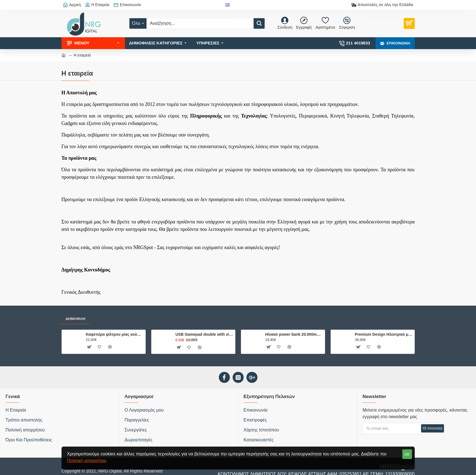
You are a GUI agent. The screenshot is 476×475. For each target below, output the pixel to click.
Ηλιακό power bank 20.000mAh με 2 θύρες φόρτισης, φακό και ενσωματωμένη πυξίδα (294, 334)
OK (407, 454)
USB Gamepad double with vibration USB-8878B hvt (204, 334)
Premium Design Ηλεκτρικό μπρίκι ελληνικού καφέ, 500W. (384, 334)
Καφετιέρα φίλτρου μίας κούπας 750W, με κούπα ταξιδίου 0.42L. (115, 334)
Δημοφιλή (76, 319)
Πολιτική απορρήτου (87, 461)
